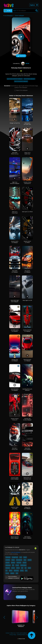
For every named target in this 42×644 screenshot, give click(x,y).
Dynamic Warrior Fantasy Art (15, 419)
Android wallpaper (16, 552)
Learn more (21, 597)
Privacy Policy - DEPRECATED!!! (17, 635)
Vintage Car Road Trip (15, 123)
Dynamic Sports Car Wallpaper (15, 242)
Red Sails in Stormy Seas (15, 449)
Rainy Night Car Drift (27, 300)
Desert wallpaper (20, 16)
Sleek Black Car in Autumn (27, 449)
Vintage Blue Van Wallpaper (27, 508)
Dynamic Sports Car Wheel (27, 242)
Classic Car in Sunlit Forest (27, 153)
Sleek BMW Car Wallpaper (15, 271)
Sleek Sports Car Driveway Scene (27, 478)
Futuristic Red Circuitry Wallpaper (27, 419)
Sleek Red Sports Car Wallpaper (27, 360)
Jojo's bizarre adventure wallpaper (15, 79)
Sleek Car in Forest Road (15, 212)
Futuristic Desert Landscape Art (27, 183)
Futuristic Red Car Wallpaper (15, 360)
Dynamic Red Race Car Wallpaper (27, 331)
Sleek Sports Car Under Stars (27, 124)
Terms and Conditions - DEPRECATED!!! (26, 633)
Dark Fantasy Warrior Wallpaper (27, 537)
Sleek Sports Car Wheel (27, 212)
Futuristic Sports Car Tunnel (15, 508)
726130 (25, 63)
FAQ (27, 635)
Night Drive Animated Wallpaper (15, 183)
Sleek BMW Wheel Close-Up (15, 153)
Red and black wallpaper (29, 79)
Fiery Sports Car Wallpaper (27, 271)
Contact (8, 633)
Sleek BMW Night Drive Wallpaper (15, 301)
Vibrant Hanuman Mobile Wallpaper (15, 537)
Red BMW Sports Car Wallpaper (15, 331)
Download (21, 56)
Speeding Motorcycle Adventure (27, 390)
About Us (13, 633)
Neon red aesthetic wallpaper (21, 81)
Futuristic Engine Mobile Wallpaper (15, 478)
